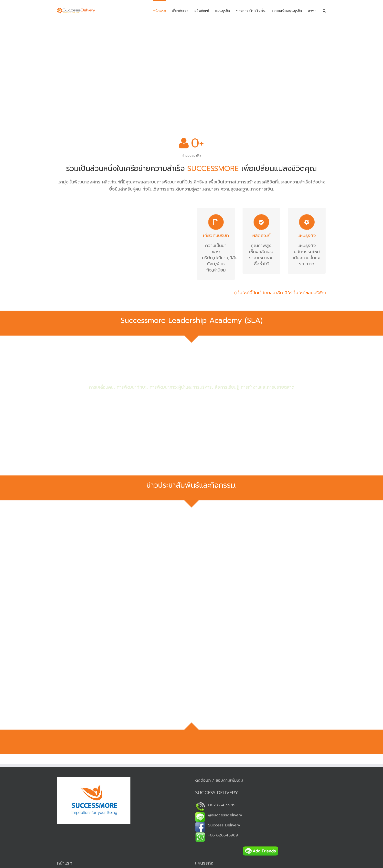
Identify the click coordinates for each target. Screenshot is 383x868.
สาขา (312, 11)
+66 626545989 (217, 835)
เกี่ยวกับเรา (180, 11)
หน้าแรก (160, 11)
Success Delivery (218, 825)
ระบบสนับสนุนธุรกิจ (287, 11)
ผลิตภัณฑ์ (202, 11)
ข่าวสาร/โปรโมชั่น (251, 11)
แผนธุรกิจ (223, 11)
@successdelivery (219, 815)
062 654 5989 (215, 805)
